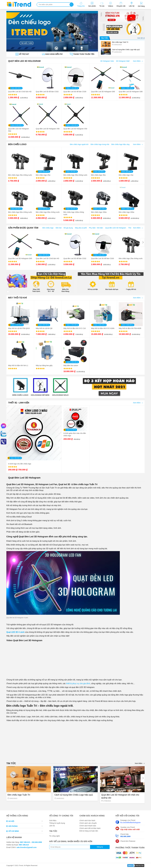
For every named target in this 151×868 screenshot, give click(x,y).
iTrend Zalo (125, 835)
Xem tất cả (141, 38)
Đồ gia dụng (68, 228)
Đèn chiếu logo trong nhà (100, 144)
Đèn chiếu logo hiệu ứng (120, 144)
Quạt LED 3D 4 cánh (15, 632)
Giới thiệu (53, 821)
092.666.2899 (37, 842)
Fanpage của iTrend (130, 821)
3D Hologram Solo (107, 61)
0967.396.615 (25, 842)
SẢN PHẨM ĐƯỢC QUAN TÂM (23, 228)
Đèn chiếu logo (48, 228)
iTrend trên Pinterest (128, 841)
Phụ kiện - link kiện (96, 228)
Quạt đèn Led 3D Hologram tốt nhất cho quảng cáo (120, 796)
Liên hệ (52, 826)
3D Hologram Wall (123, 61)
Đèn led (59, 228)
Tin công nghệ (54, 836)
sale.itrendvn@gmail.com (27, 847)
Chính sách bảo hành (87, 821)
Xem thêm (138, 61)
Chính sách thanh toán (88, 826)
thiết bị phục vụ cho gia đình (78, 683)
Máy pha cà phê (81, 228)
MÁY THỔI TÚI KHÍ (17, 298)
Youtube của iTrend (130, 828)
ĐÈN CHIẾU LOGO (17, 144)
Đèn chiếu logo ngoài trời (79, 144)
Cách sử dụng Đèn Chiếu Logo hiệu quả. (74, 795)
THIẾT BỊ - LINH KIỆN (19, 403)
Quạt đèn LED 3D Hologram (116, 228)
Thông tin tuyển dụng (57, 823)
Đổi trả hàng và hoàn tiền (89, 831)
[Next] (143, 242)
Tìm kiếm (71, 5)
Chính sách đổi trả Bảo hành (90, 828)
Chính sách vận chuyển (88, 823)
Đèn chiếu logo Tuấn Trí (19, 795)
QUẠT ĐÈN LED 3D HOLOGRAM (24, 61)
